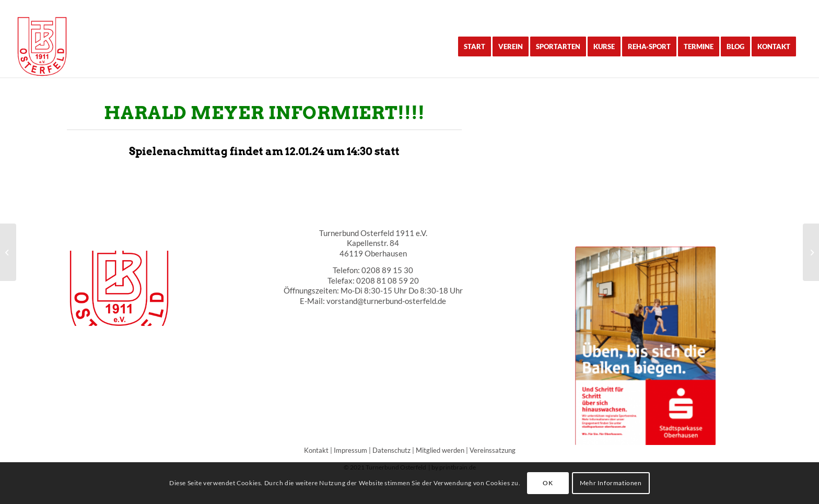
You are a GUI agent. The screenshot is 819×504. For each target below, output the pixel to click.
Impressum (350, 450)
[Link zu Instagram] (795, 8)
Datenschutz (391, 450)
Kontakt (316, 450)
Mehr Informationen (611, 483)
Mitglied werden (440, 450)
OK (548, 483)
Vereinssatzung (493, 450)
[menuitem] (475, 46)
